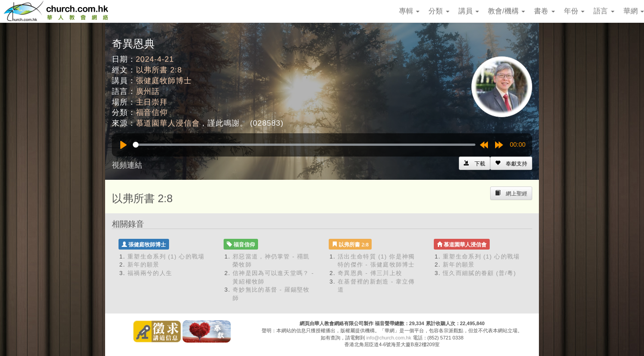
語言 (604, 11)
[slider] (304, 145)
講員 (469, 11)
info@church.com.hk (389, 338)
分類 (439, 11)
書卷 (544, 11)
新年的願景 (144, 265)
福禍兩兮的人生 (150, 273)
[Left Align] (511, 163)
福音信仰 (152, 112)
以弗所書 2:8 (159, 70)
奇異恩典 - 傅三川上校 (370, 273)
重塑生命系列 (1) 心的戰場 (166, 256)
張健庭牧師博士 (164, 81)
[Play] (123, 145)
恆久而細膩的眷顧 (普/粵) (479, 273)
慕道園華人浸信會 (168, 123)
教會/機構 (506, 11)
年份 (574, 11)
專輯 (409, 11)
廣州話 (148, 91)
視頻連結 (127, 165)
